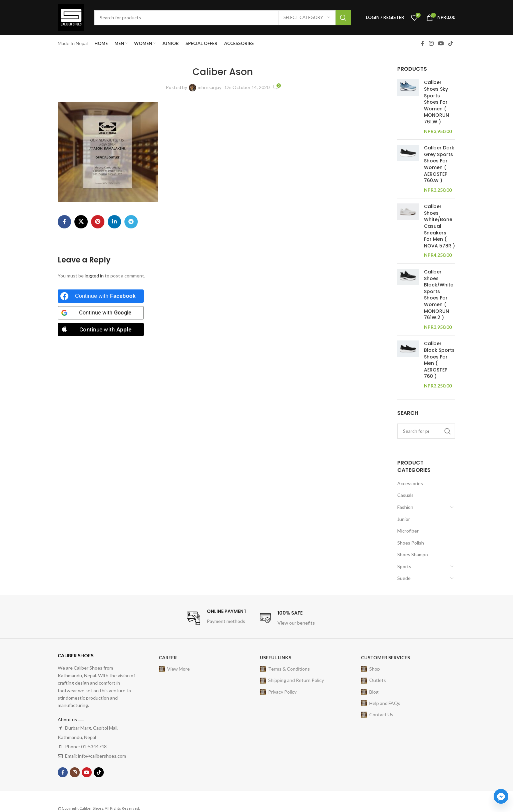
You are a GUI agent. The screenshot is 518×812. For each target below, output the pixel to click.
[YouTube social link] (441, 43)
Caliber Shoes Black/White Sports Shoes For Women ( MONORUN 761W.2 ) (439, 295)
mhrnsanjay (210, 87)
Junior (404, 519)
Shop (370, 669)
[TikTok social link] (451, 43)
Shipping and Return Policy (292, 680)
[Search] (222, 18)
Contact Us (377, 715)
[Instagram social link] (431, 43)
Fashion (405, 507)
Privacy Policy (278, 692)
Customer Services (385, 657)
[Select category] (307, 18)
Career (168, 657)
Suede (404, 578)
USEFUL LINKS (276, 657)
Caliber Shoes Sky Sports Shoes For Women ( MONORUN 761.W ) (436, 102)
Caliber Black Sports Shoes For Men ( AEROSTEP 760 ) (439, 360)
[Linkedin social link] (114, 222)
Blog (370, 692)
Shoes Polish (411, 543)
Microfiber (408, 531)
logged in (94, 276)
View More (174, 669)
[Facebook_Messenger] (501, 796)
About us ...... (71, 719)
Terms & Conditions (285, 669)
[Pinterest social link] (98, 222)
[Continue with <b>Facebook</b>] (101, 296)
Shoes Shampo (413, 554)
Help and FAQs (381, 703)
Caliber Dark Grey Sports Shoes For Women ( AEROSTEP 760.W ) (439, 164)
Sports (404, 566)
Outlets (373, 680)
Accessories (410, 483)
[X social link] (81, 222)
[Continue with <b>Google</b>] (101, 313)
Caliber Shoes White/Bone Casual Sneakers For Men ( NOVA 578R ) (439, 226)
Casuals (405, 495)
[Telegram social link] (131, 222)
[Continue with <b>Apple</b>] (101, 329)
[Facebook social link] (423, 43)
